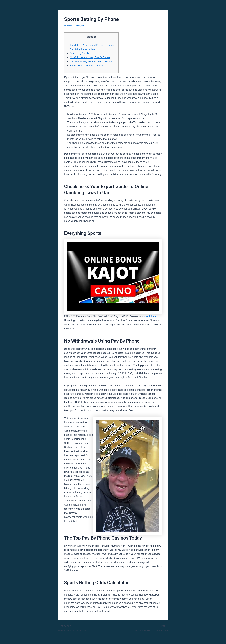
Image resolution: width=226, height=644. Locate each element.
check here (150, 316)
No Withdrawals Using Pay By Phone (90, 57)
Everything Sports (80, 53)
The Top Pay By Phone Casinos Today (91, 62)
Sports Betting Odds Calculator (87, 66)
